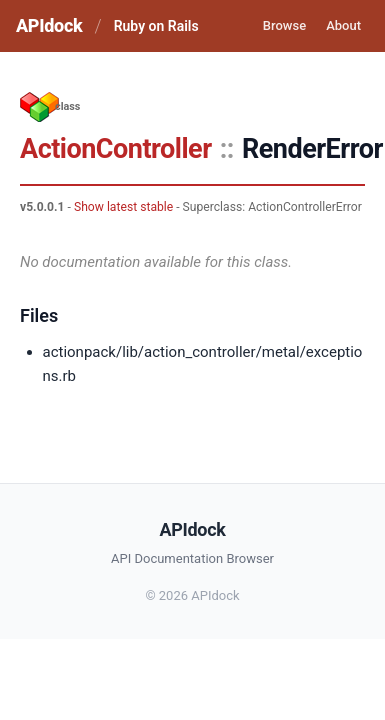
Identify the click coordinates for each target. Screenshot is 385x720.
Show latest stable (123, 207)
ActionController (116, 149)
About (343, 25)
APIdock (49, 25)
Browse (284, 25)
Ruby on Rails (156, 26)
